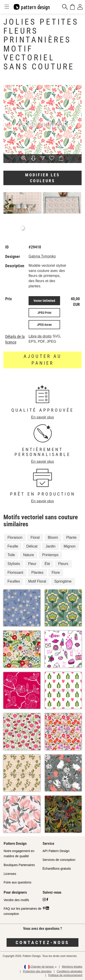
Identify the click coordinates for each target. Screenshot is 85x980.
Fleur (32, 564)
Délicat (32, 546)
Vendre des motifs (16, 900)
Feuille (13, 546)
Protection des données (37, 971)
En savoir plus (42, 417)
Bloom (53, 537)
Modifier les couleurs (42, 178)
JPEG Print (44, 313)
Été (47, 564)
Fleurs (63, 564)
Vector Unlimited (44, 301)
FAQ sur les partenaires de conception (23, 911)
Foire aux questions (17, 882)
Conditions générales (69, 971)
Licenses (10, 874)
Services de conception (59, 860)
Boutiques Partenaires (19, 865)
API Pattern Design (56, 851)
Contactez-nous (42, 942)
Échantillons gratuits (57, 869)
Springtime (63, 581)
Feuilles (14, 581)
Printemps (50, 555)
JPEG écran (44, 325)
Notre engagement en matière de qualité (19, 854)
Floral (35, 537)
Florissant (15, 573)
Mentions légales (72, 967)
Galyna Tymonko (42, 256)
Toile (11, 555)
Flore (56, 573)
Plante (71, 537)
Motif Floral (37, 581)
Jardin (51, 546)
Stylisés (14, 564)
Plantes (37, 573)
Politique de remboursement (65, 975)
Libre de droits (40, 336)
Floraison (15, 537)
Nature (29, 555)
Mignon (70, 546)
